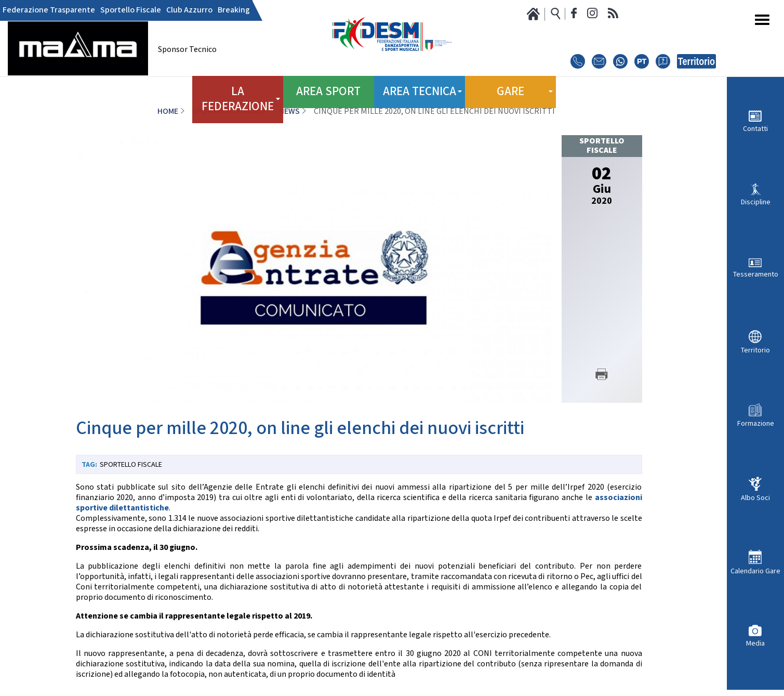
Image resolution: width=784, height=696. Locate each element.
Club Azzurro (189, 10)
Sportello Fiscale (131, 10)
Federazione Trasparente (49, 10)
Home (168, 111)
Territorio (755, 350)
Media (755, 643)
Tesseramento (756, 274)
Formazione (756, 423)
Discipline (756, 202)
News (289, 111)
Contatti (755, 129)
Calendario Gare (755, 571)
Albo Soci (755, 498)
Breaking (234, 10)
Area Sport (329, 88)
